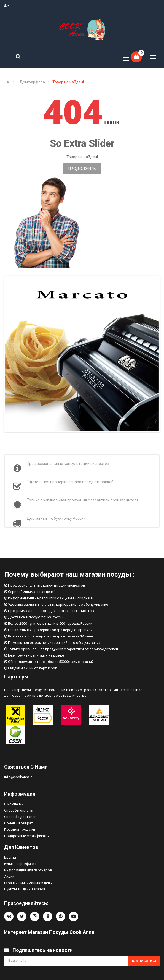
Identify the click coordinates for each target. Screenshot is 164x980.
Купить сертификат (20, 864)
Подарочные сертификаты (27, 836)
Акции (9, 876)
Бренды (11, 857)
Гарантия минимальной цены (28, 883)
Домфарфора (32, 82)
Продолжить (82, 169)
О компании (14, 804)
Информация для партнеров (28, 870)
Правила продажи (20, 829)
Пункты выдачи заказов (25, 889)
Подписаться (144, 961)
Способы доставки (20, 817)
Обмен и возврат (19, 823)
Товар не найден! (68, 82)
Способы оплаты (19, 810)
